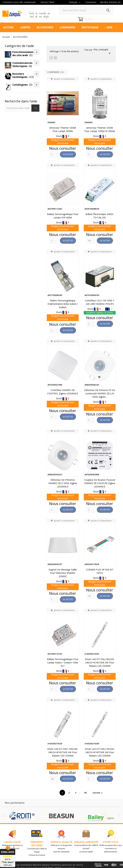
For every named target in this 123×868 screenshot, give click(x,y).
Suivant (98, 793)
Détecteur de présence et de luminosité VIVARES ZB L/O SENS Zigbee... (100, 393)
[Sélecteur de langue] (75, 2)
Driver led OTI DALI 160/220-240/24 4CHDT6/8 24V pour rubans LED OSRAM (63, 752)
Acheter (68, 154)
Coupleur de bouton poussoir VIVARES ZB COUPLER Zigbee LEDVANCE (100, 483)
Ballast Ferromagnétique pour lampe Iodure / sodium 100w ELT (63, 663)
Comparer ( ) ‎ (56, 72)
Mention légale (40, 865)
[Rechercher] (86, 10)
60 (86, 793)
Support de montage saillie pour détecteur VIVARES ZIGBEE (63, 573)
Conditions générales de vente (66, 865)
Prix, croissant (102, 52)
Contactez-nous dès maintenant (19, 2)
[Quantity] (54, 154)
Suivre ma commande (20, 865)
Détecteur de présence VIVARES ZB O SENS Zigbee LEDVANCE (63, 483)
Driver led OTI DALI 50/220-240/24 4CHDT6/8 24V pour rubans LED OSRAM (100, 752)
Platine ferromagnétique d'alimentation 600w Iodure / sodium (63, 304)
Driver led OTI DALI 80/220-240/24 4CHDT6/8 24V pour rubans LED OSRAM (100, 663)
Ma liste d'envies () (110, 2)
